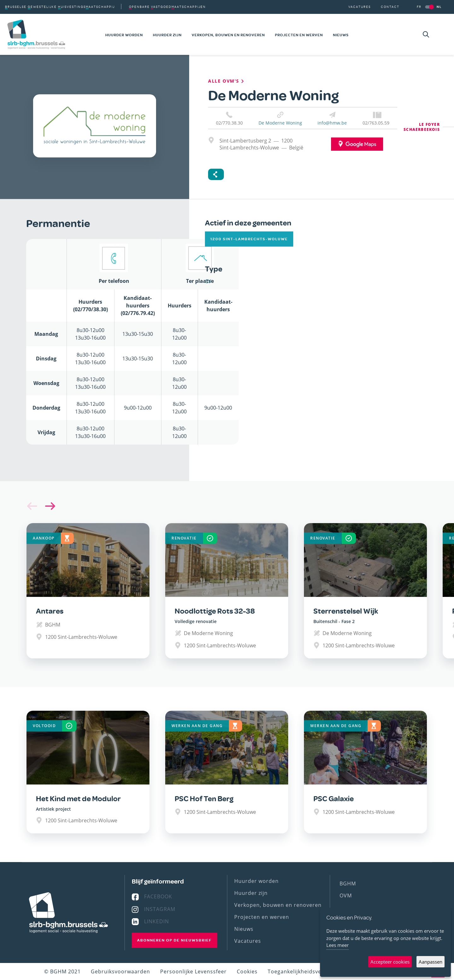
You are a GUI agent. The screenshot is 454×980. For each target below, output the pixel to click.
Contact (390, 7)
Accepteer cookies (390, 962)
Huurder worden (124, 35)
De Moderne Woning (280, 123)
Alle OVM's (227, 81)
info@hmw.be (332, 123)
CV (208, 281)
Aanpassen (431, 962)
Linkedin (157, 921)
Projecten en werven (299, 35)
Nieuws (341, 35)
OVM (346, 895)
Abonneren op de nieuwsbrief (175, 940)
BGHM (348, 884)
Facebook (158, 896)
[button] (49, 506)
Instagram (160, 909)
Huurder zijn (167, 35)
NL (439, 7)
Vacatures (360, 7)
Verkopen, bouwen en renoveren (228, 35)
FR (419, 7)
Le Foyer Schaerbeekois (422, 127)
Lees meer (338, 945)
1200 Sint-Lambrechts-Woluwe (249, 239)
